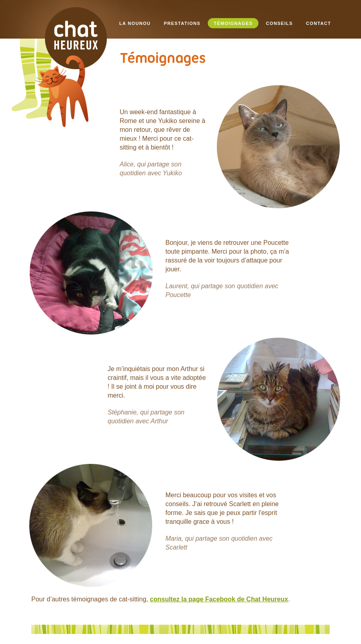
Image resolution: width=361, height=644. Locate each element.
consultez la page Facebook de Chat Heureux (219, 599)
